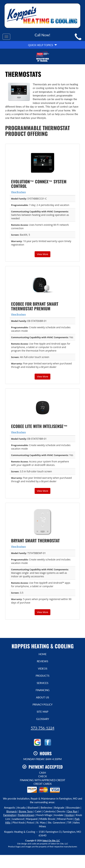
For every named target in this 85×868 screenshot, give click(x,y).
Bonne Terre (26, 811)
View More (43, 254)
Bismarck (12, 811)
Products (42, 676)
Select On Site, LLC (51, 841)
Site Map (42, 712)
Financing (43, 690)
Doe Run (72, 811)
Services (42, 683)
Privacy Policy (42, 704)
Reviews (42, 661)
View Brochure (18, 192)
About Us (42, 697)
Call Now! (42, 35)
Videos (43, 669)
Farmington (10, 815)
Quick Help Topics (42, 45)
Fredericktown (26, 815)
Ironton (70, 815)
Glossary (43, 719)
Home (43, 654)
